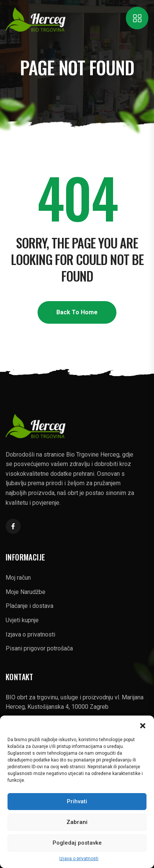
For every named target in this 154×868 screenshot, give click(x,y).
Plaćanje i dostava (29, 606)
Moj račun (18, 578)
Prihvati (77, 801)
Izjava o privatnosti (79, 859)
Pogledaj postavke (77, 843)
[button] (143, 725)
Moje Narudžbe (26, 592)
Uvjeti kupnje (22, 620)
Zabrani (77, 822)
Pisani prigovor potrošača (39, 648)
